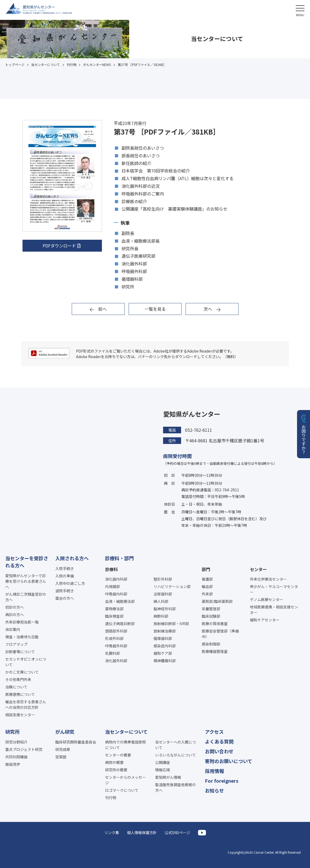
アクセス (214, 732)
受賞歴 (61, 757)
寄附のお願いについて (229, 761)
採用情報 (214, 771)
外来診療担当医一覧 (22, 622)
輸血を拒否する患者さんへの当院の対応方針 (26, 704)
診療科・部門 (119, 558)
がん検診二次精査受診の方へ (26, 597)
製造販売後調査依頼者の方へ (176, 787)
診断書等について (20, 652)
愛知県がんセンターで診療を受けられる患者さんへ (26, 581)
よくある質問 (219, 741)
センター (258, 569)
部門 (206, 569)
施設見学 (13, 764)
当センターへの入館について (176, 745)
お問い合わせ (219, 751)
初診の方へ (15, 607)
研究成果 (63, 749)
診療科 (111, 569)
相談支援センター (20, 715)
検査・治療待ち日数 (22, 637)
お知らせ (214, 790)
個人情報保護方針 (142, 833)
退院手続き (65, 591)
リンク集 (112, 833)
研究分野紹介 (16, 742)
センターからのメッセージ (125, 780)
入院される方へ (72, 558)
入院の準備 (65, 576)
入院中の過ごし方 (70, 583)
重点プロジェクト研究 (24, 749)
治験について (16, 687)
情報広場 (163, 770)
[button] (300, 10)
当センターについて (126, 732)
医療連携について (20, 694)
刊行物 (111, 798)
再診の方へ (15, 615)
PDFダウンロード (59, 246)
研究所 (12, 732)
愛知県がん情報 (168, 777)
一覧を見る (155, 309)
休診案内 (13, 629)
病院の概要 (114, 762)
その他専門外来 (18, 679)
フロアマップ (16, 644)
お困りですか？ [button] (304, 439)
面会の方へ (65, 598)
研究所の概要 (116, 770)
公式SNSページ (177, 833)
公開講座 (163, 762)
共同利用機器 (16, 757)
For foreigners (222, 781)
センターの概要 (118, 755)
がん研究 (65, 732)
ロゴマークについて (122, 790)
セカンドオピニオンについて (26, 662)
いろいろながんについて (176, 755)
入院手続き (65, 568)
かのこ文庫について (22, 672)
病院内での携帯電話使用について (125, 745)
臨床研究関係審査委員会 (76, 742)
